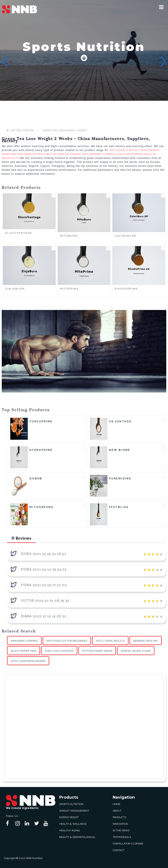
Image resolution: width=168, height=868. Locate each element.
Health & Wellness (73, 824)
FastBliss (119, 507)
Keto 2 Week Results (110, 641)
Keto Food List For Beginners (67, 641)
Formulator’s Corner (128, 844)
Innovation (120, 824)
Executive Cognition (59, 651)
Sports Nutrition (71, 804)
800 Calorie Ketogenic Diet (67, 154)
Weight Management (74, 811)
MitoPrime (69, 289)
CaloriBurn (126, 236)
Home (116, 804)
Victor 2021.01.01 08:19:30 (45, 601)
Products (119, 817)
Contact (119, 850)
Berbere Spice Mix (146, 641)
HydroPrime (41, 450)
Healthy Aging (70, 830)
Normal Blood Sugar (136, 651)
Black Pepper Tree (24, 651)
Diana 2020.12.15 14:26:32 (44, 616)
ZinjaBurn (15, 289)
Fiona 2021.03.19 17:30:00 (44, 585)
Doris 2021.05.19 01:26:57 (44, 554)
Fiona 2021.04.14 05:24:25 (44, 569)
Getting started (22, 130)
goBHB (36, 479)
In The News (121, 830)
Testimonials (122, 837)
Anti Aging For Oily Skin (128, 150)
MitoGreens (41, 507)
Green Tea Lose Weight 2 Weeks (65, 130)
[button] (161, 7)
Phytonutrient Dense (97, 651)
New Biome (120, 450)
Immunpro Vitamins (24, 641)
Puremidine (120, 479)
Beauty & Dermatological (77, 837)
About (117, 811)
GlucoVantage (19, 233)
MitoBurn (69, 236)
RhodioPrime (126, 289)
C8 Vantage (120, 421)
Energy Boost (69, 817)
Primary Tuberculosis (107, 154)
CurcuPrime (41, 421)
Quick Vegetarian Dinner (28, 661)
